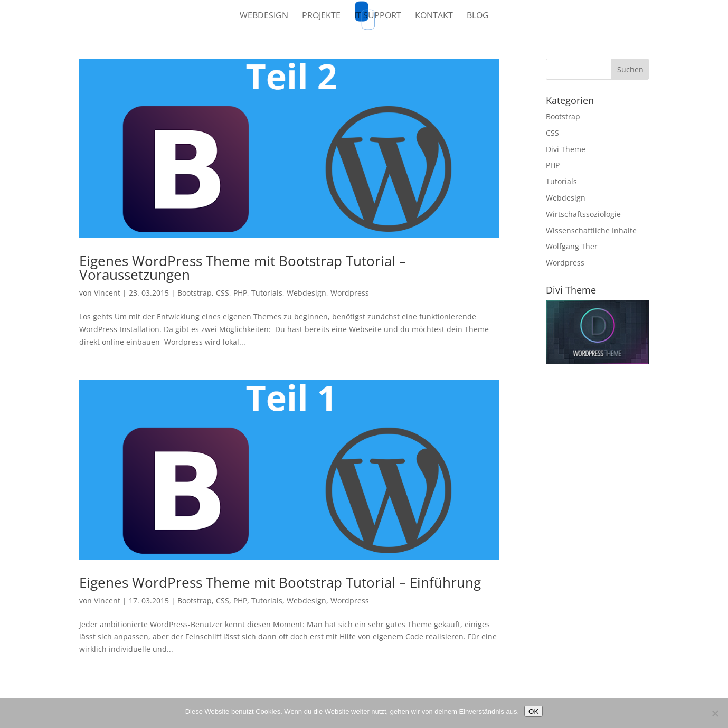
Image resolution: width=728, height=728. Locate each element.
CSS (223, 293)
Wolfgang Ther (572, 246)
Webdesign (264, 16)
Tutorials (267, 293)
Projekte (321, 16)
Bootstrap (195, 293)
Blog (478, 16)
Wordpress (350, 293)
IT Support (378, 16)
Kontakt (434, 16)
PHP (240, 293)
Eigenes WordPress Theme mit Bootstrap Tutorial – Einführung (280, 582)
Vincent (107, 293)
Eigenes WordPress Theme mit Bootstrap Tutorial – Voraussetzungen (243, 268)
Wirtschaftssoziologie (583, 214)
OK (533, 711)
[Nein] (715, 713)
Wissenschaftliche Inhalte (591, 230)
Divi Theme (566, 149)
